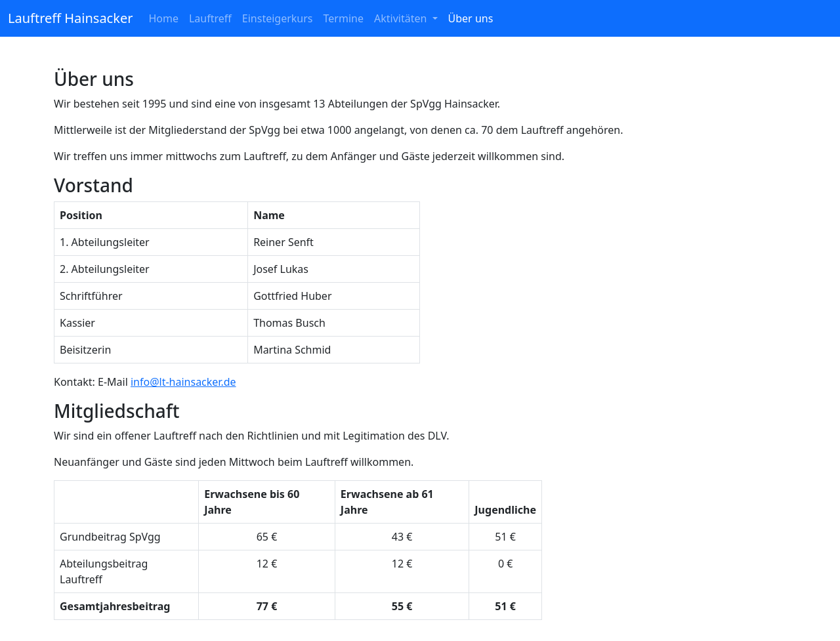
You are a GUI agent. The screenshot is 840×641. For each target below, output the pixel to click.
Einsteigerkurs (278, 18)
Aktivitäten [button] (402, 18)
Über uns (471, 18)
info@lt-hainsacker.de (183, 382)
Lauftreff (210, 18)
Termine (344, 18)
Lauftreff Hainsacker (70, 18)
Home (163, 18)
